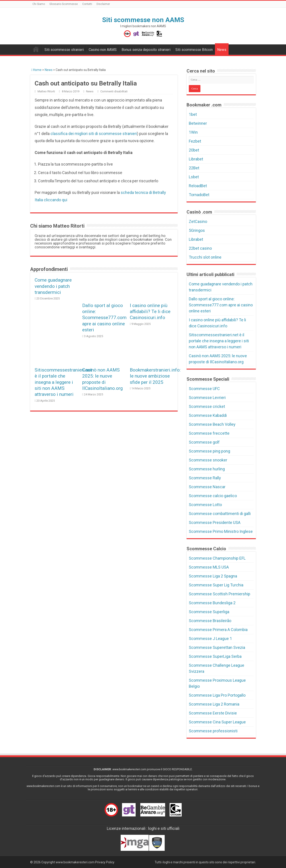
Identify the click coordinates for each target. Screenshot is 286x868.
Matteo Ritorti (46, 91)
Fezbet (195, 141)
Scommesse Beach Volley (212, 424)
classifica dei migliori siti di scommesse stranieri (94, 134)
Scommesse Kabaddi (208, 415)
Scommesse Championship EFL (217, 558)
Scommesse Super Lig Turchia (216, 585)
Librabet (196, 159)
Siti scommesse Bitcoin (194, 50)
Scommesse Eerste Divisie (213, 713)
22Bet (194, 168)
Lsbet (194, 177)
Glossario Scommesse (64, 4)
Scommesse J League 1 (210, 639)
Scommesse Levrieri (207, 398)
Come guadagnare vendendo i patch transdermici (53, 286)
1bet (193, 114)
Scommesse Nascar (207, 487)
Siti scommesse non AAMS (143, 20)
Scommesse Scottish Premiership (220, 594)
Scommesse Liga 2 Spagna (213, 576)
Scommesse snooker (208, 460)
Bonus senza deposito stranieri (146, 50)
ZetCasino (198, 221)
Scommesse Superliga (209, 612)
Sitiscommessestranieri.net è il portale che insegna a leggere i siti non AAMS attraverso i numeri (63, 382)
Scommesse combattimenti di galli (220, 514)
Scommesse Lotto (205, 505)
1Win (193, 132)
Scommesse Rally (205, 478)
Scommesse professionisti (213, 731)
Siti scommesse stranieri (64, 50)
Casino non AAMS (103, 50)
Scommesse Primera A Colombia (218, 630)
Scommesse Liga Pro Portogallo (217, 695)
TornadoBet (199, 195)
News (222, 50)
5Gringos (197, 230)
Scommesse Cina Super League (217, 722)
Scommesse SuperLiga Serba (215, 656)
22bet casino (200, 248)
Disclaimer (103, 4)
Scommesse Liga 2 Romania (214, 704)
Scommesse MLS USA (209, 567)
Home (36, 70)
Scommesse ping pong (209, 451)
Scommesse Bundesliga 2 (212, 603)
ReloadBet (198, 186)
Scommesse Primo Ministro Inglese (221, 531)
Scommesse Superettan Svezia (217, 647)
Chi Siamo (39, 4)
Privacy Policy (105, 862)
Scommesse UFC (204, 389)
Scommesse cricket (207, 406)
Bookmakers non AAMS (36, 49)
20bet (194, 150)
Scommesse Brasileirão (210, 621)
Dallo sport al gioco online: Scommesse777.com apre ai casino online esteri (104, 318)
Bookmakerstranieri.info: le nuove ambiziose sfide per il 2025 (155, 376)
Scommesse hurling (207, 469)
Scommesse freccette (209, 433)
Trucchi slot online (205, 257)
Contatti (87, 4)
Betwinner (198, 123)
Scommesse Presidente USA (215, 522)
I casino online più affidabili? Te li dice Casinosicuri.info (150, 311)
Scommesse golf (204, 442)
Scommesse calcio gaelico (213, 496)
